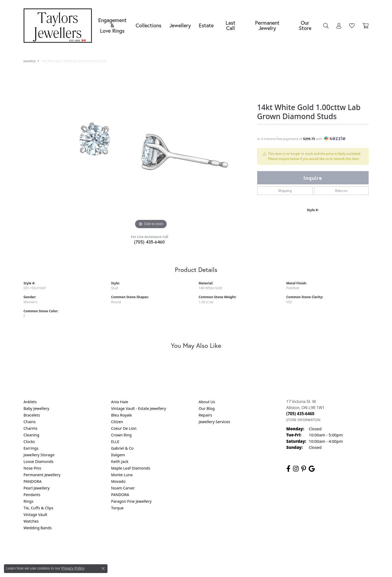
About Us (207, 402)
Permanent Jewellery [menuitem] (42, 475)
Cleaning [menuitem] (31, 435)
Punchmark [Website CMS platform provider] (206, 566)
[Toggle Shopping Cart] (366, 25)
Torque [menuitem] (117, 508)
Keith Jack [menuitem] (120, 461)
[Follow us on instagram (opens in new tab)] (296, 469)
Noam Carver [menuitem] (123, 488)
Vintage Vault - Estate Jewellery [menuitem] (139, 408)
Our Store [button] (305, 25)
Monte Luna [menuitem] (122, 475)
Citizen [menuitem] (117, 422)
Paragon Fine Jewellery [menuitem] (132, 501)
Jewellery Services (215, 422)
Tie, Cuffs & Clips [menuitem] (39, 508)
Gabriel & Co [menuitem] (122, 448)
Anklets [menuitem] (30, 402)
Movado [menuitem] (118, 481)
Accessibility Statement (241, 549)
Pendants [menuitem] (32, 495)
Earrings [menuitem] (31, 448)
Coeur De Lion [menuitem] (124, 428)
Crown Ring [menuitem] (122, 435)
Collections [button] (148, 25)
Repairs (206, 415)
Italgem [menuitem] (118, 455)
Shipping (285, 191)
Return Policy (143, 549)
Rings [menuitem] (29, 501)
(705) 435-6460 (150, 242)
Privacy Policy (170, 549)
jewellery (30, 61)
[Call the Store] (300, 414)
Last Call (231, 25)
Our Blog (207, 408)
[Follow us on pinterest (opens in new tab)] (304, 469)
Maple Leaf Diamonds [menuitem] (131, 468)
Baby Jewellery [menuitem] (36, 408)
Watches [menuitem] (31, 521)
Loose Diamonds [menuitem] (39, 461)
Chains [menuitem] (30, 422)
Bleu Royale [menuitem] (122, 415)
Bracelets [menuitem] (32, 415)
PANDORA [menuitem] (33, 481)
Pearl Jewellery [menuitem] (37, 488)
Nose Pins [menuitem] (33, 468)
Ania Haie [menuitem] (120, 402)
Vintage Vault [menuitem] (35, 515)
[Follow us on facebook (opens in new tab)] (288, 469)
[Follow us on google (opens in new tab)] (312, 469)
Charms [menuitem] (31, 428)
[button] (326, 25)
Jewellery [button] (180, 25)
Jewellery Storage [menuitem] (39, 455)
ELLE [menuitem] (115, 442)
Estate (206, 25)
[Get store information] (303, 420)
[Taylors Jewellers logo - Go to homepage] (59, 26)
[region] (151, 151)
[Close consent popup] (103, 569)
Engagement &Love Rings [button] (112, 25)
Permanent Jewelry (267, 25)
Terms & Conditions (201, 549)
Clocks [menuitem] (29, 442)
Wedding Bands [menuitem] (38, 528)
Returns (341, 191)
